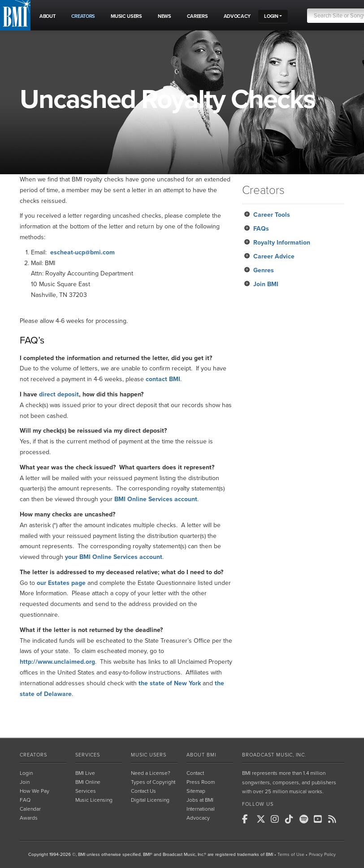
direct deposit (59, 394)
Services (88, 755)
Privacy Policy (322, 855)
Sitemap (196, 791)
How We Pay (35, 791)
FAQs (261, 229)
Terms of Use (291, 855)
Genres (264, 270)
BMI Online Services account (156, 499)
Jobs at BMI (200, 800)
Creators (33, 755)
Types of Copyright (153, 782)
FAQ (25, 800)
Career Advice (274, 256)
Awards (29, 818)
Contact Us (143, 791)
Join (25, 782)
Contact (195, 773)
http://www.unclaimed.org (57, 662)
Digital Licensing (150, 800)
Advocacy (198, 818)
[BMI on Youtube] (320, 819)
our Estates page (61, 583)
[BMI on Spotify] (306, 819)
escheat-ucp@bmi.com (82, 252)
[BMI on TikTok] (291, 819)
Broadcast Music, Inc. (274, 755)
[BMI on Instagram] (277, 819)
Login (26, 773)
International (201, 809)
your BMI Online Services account (114, 557)
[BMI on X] (263, 819)
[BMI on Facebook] (248, 819)
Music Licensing (94, 800)
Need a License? (151, 773)
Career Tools (272, 215)
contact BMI (163, 379)
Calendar (30, 809)
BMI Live (85, 773)
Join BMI (266, 284)
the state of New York (170, 683)
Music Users (149, 755)
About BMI (201, 755)
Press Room (201, 782)
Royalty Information (282, 243)
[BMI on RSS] (334, 819)
